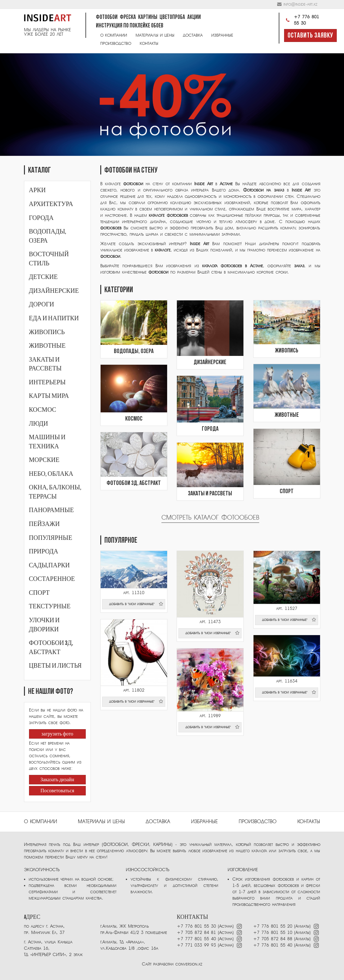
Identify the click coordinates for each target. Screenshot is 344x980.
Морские (44, 460)
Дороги (42, 304)
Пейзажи (44, 524)
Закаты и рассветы (210, 494)
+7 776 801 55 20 (273, 926)
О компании (114, 35)
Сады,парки (50, 565)
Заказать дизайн (57, 780)
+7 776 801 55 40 (274, 945)
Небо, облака (51, 474)
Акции (194, 18)
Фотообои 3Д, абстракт (134, 483)
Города (41, 218)
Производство (116, 43)
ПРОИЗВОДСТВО (258, 822)
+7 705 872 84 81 (196, 933)
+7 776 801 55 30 (302, 20)
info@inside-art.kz (300, 4)
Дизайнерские (54, 291)
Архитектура (51, 204)
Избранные (222, 35)
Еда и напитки (54, 318)
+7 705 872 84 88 (273, 939)
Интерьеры (47, 382)
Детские (43, 277)
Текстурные (50, 606)
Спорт (39, 593)
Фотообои (107, 18)
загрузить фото (57, 734)
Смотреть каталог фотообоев (210, 518)
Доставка (193, 35)
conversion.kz (189, 964)
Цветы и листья (55, 666)
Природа (44, 552)
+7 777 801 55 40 (196, 939)
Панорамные (52, 510)
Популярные (51, 538)
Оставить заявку (310, 36)
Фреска (128, 18)
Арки (37, 190)
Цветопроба (172, 18)
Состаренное (52, 579)
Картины (148, 18)
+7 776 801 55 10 (273, 933)
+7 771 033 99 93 (196, 945)
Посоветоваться (57, 791)
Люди (39, 424)
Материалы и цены (155, 35)
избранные (204, 822)
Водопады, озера (134, 351)
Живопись (47, 332)
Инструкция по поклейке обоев (130, 26)
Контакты (149, 43)
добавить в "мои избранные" (136, 604)
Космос (43, 410)
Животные (47, 346)
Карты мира (49, 396)
